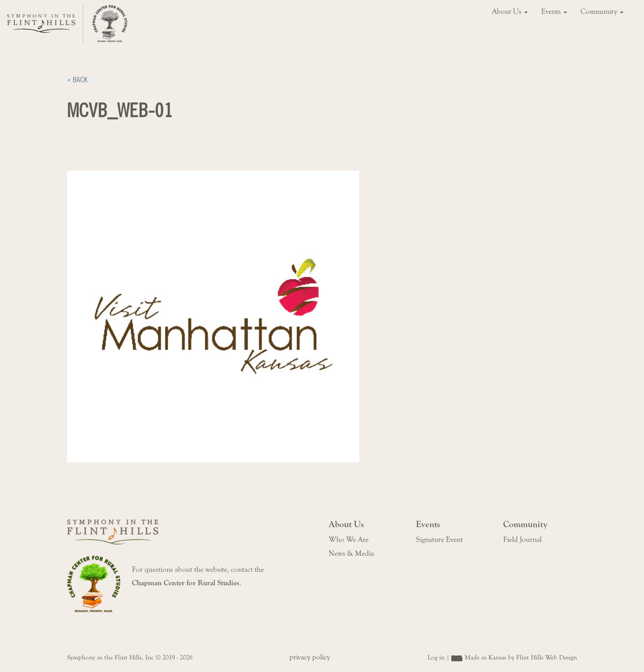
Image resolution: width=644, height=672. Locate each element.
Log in (436, 657)
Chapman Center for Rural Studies (186, 583)
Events (554, 12)
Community (602, 12)
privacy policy (310, 657)
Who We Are (349, 540)
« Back (77, 80)
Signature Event (439, 540)
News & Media (351, 554)
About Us (510, 12)
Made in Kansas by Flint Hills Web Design (521, 657)
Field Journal (522, 540)
